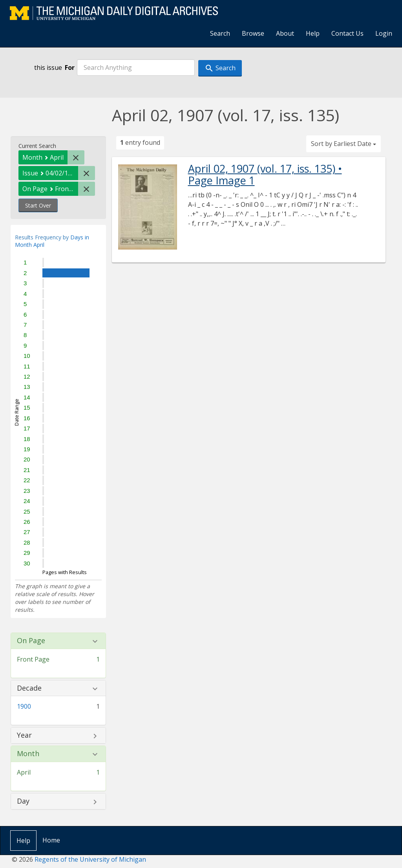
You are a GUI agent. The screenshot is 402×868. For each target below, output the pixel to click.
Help (313, 33)
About (285, 33)
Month (28, 754)
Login (384, 33)
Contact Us (347, 33)
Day (23, 801)
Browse (253, 33)
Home (51, 840)
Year (24, 735)
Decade (29, 688)
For (70, 67)
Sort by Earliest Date (344, 144)
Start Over (38, 205)
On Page (31, 641)
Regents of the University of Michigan (90, 859)
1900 (24, 706)
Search (220, 33)
